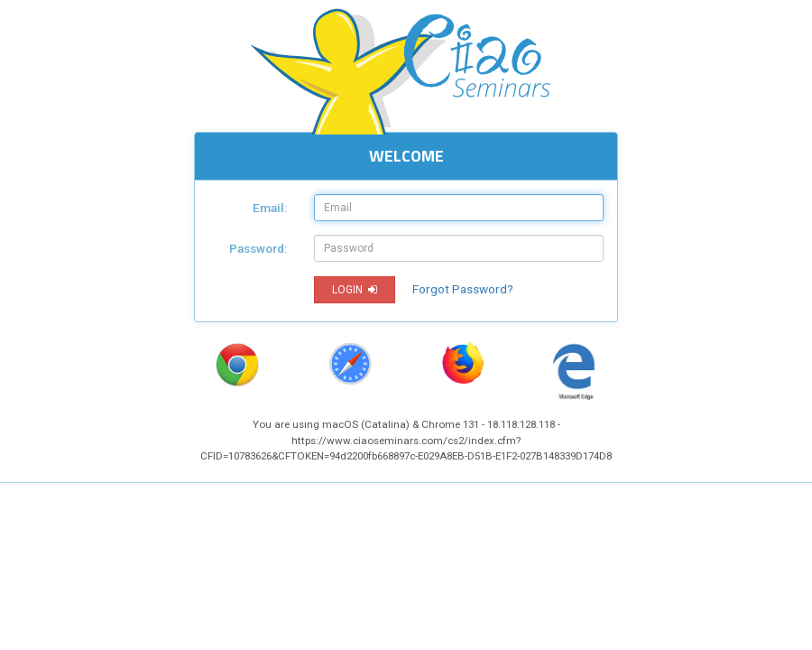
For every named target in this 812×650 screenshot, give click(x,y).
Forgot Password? (463, 289)
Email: (270, 208)
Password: (258, 248)
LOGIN (355, 290)
